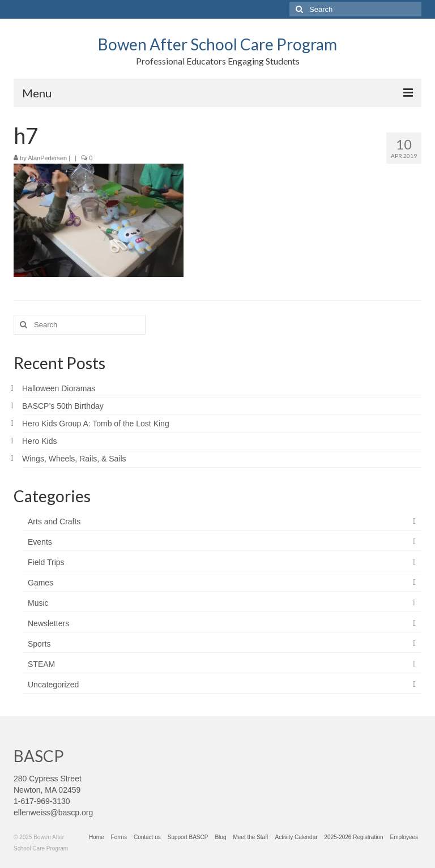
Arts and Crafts (54, 521)
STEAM (41, 664)
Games (40, 583)
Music (38, 603)
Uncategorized (53, 685)
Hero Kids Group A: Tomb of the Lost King (96, 424)
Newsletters (48, 623)
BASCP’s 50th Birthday (63, 406)
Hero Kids (39, 441)
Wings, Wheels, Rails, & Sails (74, 459)
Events (40, 542)
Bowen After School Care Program (217, 44)
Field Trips (46, 562)
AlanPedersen (47, 158)
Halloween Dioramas (59, 388)
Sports (39, 644)
